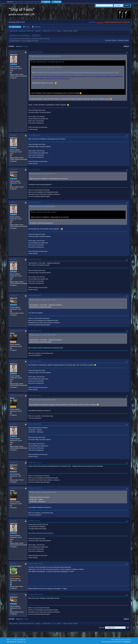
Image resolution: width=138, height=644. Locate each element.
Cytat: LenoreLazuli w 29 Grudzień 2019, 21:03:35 (46, 56)
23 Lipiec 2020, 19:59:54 (35, 488)
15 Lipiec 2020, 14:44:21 (35, 395)
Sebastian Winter (17, 331)
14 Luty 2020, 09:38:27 (34, 169)
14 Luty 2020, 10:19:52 (34, 202)
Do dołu (12, 46)
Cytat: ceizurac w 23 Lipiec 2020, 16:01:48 (44, 492)
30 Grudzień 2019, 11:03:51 (36, 52)
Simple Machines (21, 640)
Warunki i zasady (120, 640)
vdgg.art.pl (100, 22)
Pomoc (113, 640)
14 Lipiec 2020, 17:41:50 (35, 331)
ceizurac (13, 52)
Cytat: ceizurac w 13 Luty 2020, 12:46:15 (43, 174)
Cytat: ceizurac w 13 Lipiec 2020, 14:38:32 (44, 300)
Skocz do (102, 628)
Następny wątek (123, 40)
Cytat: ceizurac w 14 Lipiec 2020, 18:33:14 (44, 400)
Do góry (12, 619)
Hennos (13, 564)
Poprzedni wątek (111, 40)
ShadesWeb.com (21, 642)
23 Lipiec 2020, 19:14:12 (35, 462)
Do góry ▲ (128, 640)
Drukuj (126, 46)
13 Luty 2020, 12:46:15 (34, 135)
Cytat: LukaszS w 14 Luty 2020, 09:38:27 (43, 207)
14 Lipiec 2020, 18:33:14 (35, 361)
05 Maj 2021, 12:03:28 (34, 521)
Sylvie (59, 31)
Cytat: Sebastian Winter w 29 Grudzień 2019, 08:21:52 (48, 62)
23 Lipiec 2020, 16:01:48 (35, 424)
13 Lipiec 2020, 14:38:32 (35, 259)
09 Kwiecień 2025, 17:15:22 (36, 594)
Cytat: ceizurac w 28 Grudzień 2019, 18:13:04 (47, 67)
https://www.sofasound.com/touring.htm (41, 533)
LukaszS (14, 169)
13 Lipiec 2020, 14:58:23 (35, 296)
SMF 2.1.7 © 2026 (12, 640)
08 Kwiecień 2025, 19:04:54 (36, 563)
